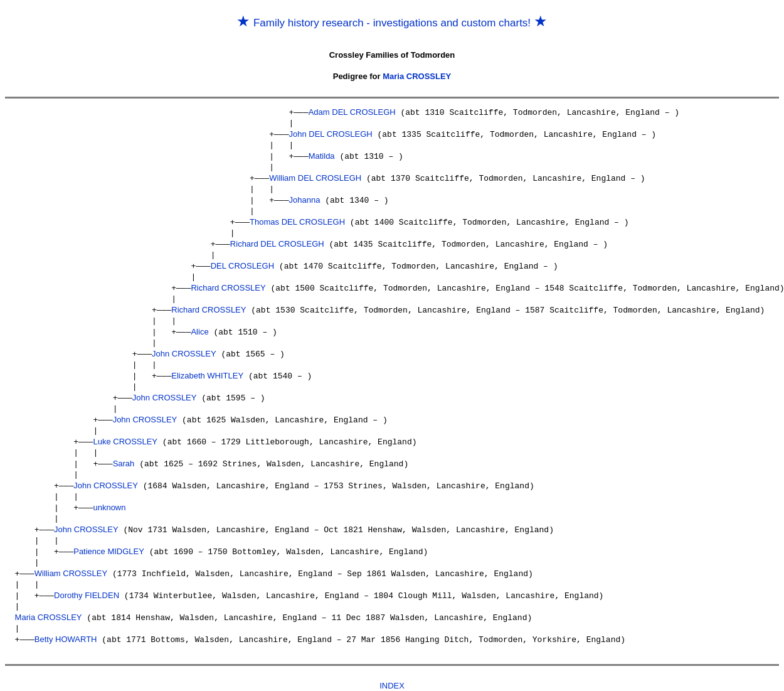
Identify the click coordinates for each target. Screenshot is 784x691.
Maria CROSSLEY (417, 76)
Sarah (124, 453)
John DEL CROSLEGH (330, 133)
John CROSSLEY (184, 347)
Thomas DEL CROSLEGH (297, 219)
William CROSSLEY (71, 560)
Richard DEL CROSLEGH (277, 240)
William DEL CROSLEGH (315, 176)
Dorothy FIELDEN (87, 581)
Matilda (322, 155)
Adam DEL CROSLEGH (352, 112)
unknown (109, 496)
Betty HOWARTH (66, 624)
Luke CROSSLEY (125, 432)
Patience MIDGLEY (109, 539)
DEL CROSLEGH (242, 261)
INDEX (392, 670)
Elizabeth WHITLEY (207, 368)
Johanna (304, 197)
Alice (199, 325)
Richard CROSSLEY (228, 283)
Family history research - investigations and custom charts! (392, 23)
